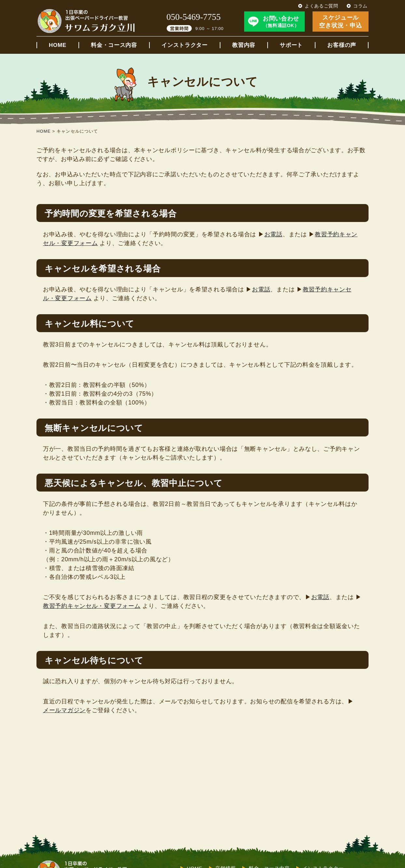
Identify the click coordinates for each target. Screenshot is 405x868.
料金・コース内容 (114, 45)
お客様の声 (342, 45)
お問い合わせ (281, 22)
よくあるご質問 (321, 6)
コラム (360, 6)
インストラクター (185, 45)
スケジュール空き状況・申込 (340, 21)
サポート (291, 45)
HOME (58, 45)
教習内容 (244, 45)
